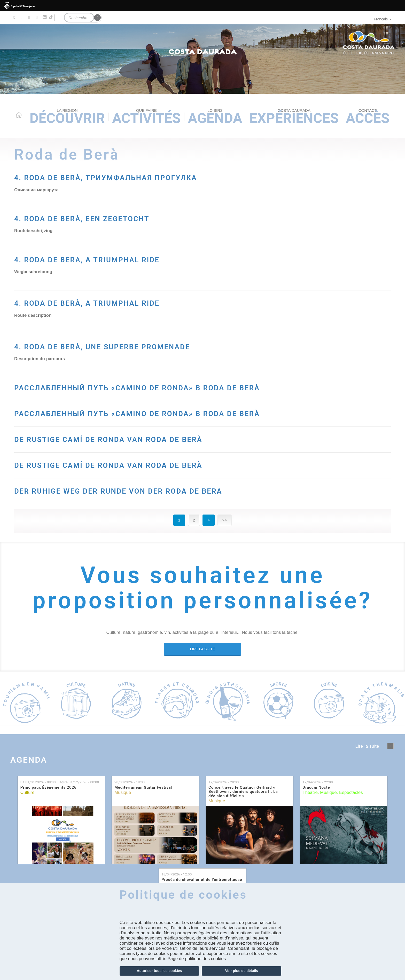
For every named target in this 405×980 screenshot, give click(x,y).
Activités (146, 117)
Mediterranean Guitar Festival (143, 813)
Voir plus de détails (242, 971)
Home (19, 115)
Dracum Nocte (316, 813)
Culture (28, 818)
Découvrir (67, 117)
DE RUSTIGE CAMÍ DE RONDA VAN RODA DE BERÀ (168, 463)
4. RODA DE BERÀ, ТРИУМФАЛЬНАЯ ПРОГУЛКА (164, 176)
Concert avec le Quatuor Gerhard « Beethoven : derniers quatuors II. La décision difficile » (243, 817)
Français (383, 19)
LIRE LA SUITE (202, 674)
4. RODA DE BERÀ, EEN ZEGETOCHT (125, 217)
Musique (123, 818)
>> (225, 546)
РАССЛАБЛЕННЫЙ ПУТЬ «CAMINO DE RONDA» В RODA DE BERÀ (197, 393)
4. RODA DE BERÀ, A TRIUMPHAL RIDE (133, 302)
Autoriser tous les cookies (159, 971)
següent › (390, 771)
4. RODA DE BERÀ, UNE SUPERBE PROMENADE (158, 345)
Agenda (215, 117)
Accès (368, 117)
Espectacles (351, 818)
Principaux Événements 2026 (49, 813)
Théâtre (310, 818)
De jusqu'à (60, 807)
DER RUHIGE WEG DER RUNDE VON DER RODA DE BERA (185, 515)
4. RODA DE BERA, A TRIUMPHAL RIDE (133, 258)
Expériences (294, 117)
